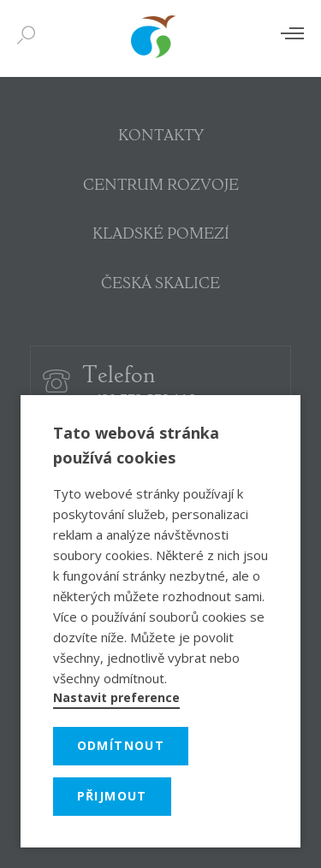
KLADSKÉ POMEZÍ (161, 235)
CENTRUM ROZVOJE (161, 186)
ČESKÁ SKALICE (160, 285)
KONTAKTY (161, 137)
